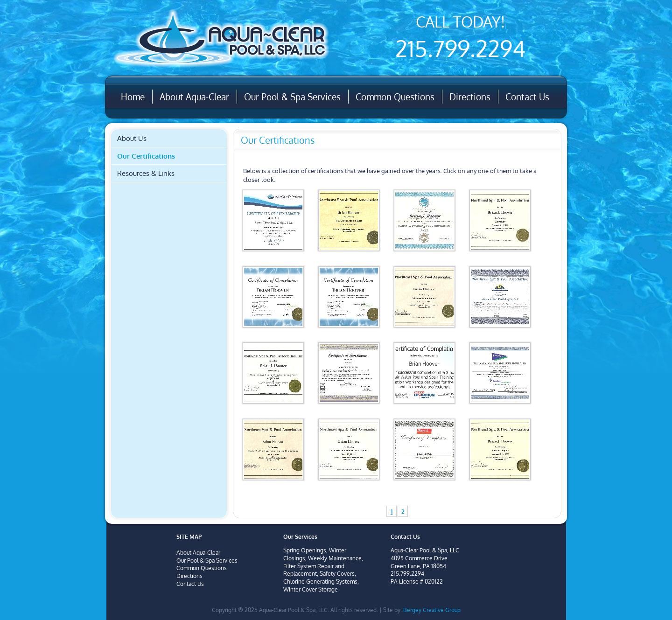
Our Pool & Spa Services (292, 97)
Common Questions (395, 97)
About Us (132, 138)
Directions (470, 97)
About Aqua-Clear (194, 97)
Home (133, 97)
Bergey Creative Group (432, 610)
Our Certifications (146, 156)
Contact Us (527, 97)
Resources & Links (146, 173)
